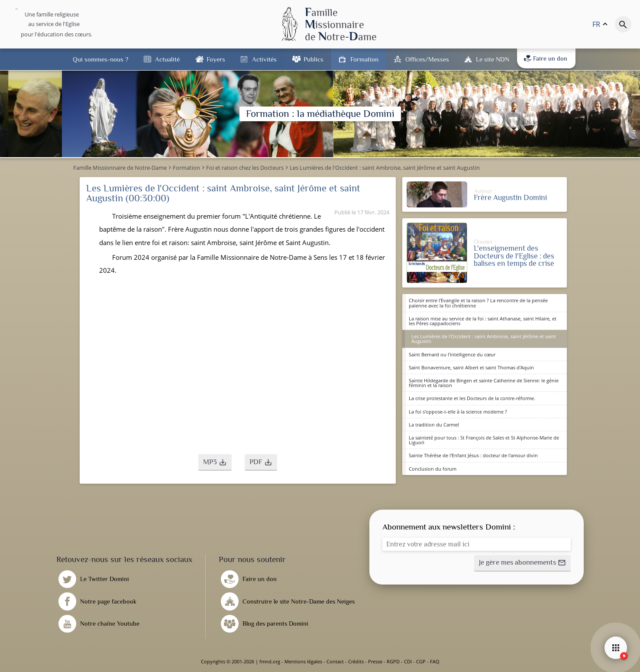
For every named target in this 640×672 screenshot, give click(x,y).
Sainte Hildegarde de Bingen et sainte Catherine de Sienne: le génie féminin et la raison (484, 383)
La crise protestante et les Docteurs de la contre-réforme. (472, 398)
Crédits (356, 661)
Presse (375, 661)
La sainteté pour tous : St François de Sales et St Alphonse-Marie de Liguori (484, 440)
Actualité (167, 59)
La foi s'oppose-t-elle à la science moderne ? (458, 412)
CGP (421, 661)
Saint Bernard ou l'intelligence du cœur (452, 354)
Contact (335, 661)
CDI (408, 661)
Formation (364, 59)
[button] (215, 462)
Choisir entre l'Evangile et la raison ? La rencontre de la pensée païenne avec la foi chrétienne (478, 303)
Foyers (216, 59)
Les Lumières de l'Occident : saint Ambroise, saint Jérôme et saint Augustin (484, 339)
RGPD (393, 661)
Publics (314, 59)
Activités (264, 59)
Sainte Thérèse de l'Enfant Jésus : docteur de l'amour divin (473, 455)
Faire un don (546, 58)
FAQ (435, 661)
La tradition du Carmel (434, 425)
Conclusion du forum (433, 469)
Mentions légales (303, 661)
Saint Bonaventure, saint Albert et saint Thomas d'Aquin (471, 367)
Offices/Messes (427, 59)
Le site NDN (493, 59)
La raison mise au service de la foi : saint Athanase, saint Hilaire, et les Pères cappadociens (483, 321)
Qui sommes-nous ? (100, 59)
